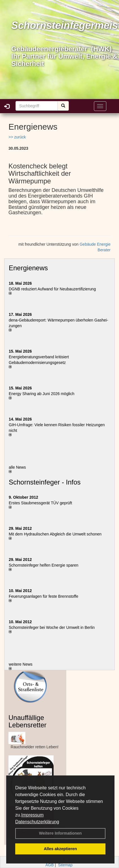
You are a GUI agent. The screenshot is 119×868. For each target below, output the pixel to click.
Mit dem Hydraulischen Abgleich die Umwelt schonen (55, 534)
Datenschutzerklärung (37, 822)
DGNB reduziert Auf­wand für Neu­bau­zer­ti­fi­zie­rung (52, 289)
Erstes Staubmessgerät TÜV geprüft (40, 503)
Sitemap (65, 865)
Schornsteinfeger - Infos (45, 482)
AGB (50, 865)
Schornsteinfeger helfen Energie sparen (44, 565)
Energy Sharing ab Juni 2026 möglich (42, 394)
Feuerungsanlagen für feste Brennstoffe (43, 596)
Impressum (32, 815)
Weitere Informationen (60, 833)
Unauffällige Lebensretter (27, 721)
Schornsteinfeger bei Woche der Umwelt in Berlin (52, 627)
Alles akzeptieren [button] (60, 849)
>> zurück (17, 137)
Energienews (28, 268)
